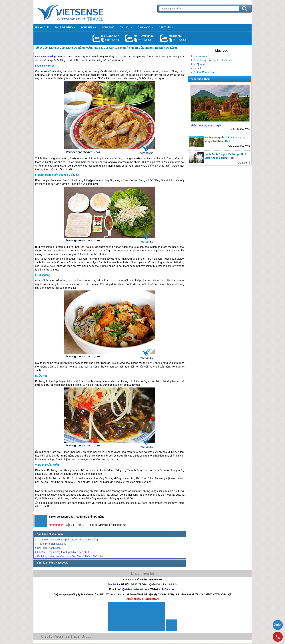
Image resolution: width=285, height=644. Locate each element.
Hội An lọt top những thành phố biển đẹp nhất (63, 552)
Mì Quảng (199, 64)
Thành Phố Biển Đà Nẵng (52, 544)
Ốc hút (197, 68)
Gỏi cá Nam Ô (201, 56)
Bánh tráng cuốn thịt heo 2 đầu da (213, 60)
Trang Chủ (79, 12)
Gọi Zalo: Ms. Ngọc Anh (96, 38)
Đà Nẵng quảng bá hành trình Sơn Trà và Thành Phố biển (70, 556)
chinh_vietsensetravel (135, 40)
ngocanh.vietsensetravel (103, 40)
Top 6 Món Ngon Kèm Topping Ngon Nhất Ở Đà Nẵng (68, 540)
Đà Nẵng (155, 180)
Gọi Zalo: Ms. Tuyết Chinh (129, 38)
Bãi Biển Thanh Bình (49, 548)
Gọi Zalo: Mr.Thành (164, 38)
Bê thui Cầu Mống (204, 72)
